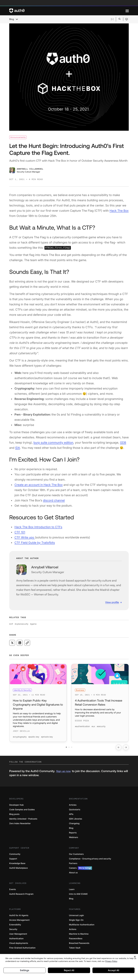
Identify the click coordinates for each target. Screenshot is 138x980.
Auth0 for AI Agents (19, 918)
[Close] (135, 955)
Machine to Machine (79, 936)
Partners (73, 866)
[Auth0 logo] (67, 11)
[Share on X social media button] (12, 643)
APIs (71, 816)
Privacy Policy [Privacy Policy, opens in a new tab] (111, 959)
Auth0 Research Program (21, 896)
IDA (18, 448)
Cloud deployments (19, 945)
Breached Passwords (79, 945)
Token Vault (75, 950)
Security (13, 931)
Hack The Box (119, 211)
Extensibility (15, 927)
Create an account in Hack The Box (39, 485)
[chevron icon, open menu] (17, 19)
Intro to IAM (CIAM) (78, 896)
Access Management (19, 922)
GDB (123, 443)
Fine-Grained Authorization (22, 950)
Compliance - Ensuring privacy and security (90, 861)
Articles (73, 807)
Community (15, 856)
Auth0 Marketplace (19, 870)
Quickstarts (75, 812)
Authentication (16, 941)
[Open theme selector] (126, 19)
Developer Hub (16, 807)
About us (73, 875)
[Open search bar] (120, 19)
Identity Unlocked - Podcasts (23, 821)
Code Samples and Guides (22, 812)
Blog (12, 19)
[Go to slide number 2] (69, 749)
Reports (73, 835)
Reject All (69, 969)
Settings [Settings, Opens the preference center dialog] (25, 969)
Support (13, 861)
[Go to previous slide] (119, 750)
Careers (80, 870)
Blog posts (14, 816)
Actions (73, 931)
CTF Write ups (25, 537)
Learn (72, 892)
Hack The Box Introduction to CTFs (38, 527)
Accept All (113, 969)
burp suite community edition (53, 443)
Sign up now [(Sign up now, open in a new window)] (63, 773)
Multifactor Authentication (82, 927)
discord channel (54, 500)
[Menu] (127, 11)
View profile (112, 602)
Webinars (74, 840)
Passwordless (76, 941)
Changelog (74, 826)
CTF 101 (20, 532)
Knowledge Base (17, 866)
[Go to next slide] (126, 750)
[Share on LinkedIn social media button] (20, 643)
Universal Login (76, 918)
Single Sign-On (76, 922)
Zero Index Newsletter (20, 826)
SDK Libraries (76, 821)
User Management (18, 936)
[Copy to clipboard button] (27, 643)
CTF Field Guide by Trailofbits (35, 543)
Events (13, 892)
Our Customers (76, 856)
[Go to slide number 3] (78, 749)
